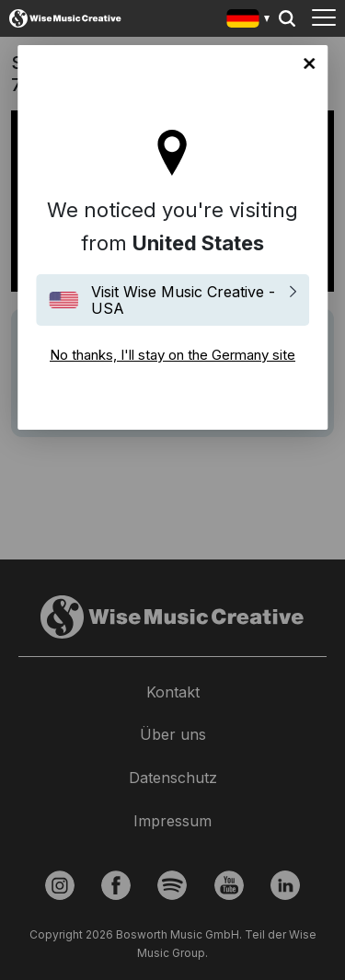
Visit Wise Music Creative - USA (183, 300)
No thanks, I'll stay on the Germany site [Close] (309, 63)
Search (287, 18)
